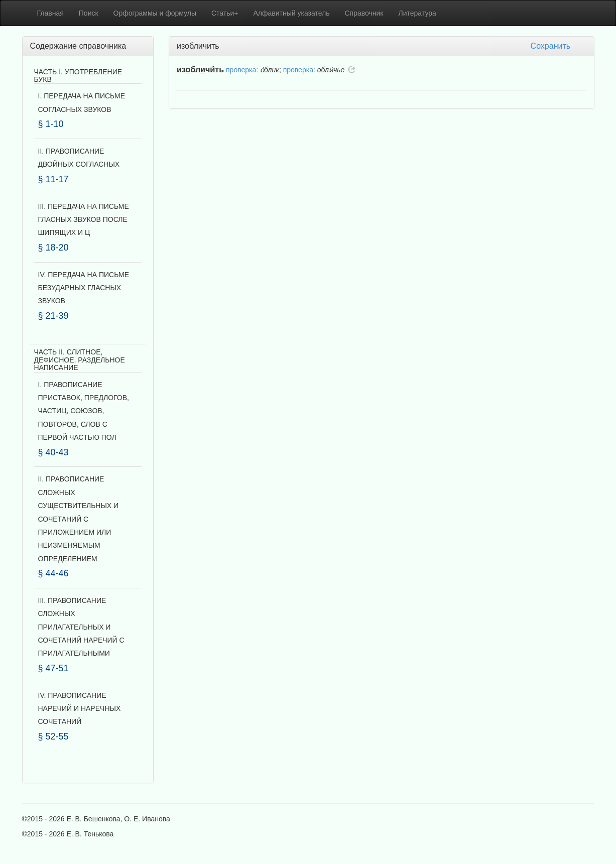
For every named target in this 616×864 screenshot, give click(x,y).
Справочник (364, 13)
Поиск (89, 13)
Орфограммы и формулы (155, 13)
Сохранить (551, 46)
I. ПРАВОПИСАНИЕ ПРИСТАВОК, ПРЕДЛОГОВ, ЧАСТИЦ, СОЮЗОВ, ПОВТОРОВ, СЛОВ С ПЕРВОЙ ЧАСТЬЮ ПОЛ (84, 411)
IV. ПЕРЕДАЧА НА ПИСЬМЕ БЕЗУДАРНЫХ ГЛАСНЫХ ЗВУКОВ (84, 288)
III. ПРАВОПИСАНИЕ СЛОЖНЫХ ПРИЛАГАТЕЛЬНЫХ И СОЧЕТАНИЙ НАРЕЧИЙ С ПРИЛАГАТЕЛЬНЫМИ (81, 627)
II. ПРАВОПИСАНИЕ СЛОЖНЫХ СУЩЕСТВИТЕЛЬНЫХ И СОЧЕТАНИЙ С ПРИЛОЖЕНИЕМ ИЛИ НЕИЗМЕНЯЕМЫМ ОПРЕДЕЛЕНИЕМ (79, 519)
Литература (417, 13)
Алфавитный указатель (292, 13)
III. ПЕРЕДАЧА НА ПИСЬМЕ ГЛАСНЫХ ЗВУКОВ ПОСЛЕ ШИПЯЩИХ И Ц (84, 220)
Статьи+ (225, 13)
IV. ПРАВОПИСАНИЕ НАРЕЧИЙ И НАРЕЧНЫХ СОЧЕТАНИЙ (80, 709)
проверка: (242, 70)
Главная (50, 13)
